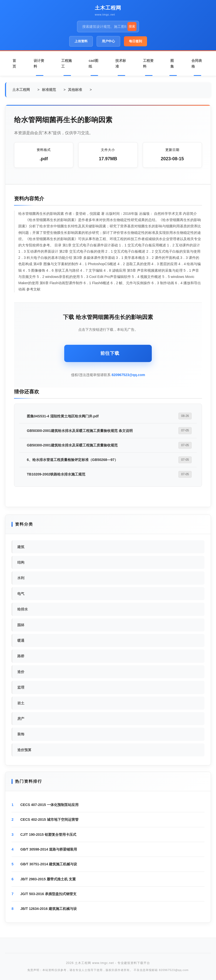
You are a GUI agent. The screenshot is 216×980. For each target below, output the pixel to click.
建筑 (21, 547)
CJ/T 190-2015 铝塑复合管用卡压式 (48, 835)
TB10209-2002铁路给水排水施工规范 (56, 474)
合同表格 (197, 63)
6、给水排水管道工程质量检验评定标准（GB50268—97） (72, 460)
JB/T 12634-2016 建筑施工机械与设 (49, 909)
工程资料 (148, 63)
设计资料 (39, 63)
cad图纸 (93, 63)
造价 (21, 672)
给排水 (23, 609)
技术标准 (121, 63)
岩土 (21, 703)
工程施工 (66, 63)
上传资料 (81, 41)
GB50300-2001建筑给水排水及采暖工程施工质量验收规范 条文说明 (80, 431)
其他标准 (75, 90)
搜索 (132, 26)
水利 (21, 578)
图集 (172, 63)
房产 (21, 719)
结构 (21, 562)
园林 (21, 625)
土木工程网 (108, 8)
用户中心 (108, 41)
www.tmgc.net (105, 15)
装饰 (21, 734)
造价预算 (24, 750)
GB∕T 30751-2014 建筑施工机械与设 (49, 864)
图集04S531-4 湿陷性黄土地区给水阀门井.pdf (63, 416)
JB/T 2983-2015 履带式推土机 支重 (48, 879)
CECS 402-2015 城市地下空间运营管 (49, 820)
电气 (21, 594)
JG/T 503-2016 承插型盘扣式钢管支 (48, 894)
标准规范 (49, 90)
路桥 (21, 656)
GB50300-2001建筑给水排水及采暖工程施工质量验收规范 (72, 445)
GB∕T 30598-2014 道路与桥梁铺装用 (49, 849)
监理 (21, 687)
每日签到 (135, 41)
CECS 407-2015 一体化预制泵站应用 (49, 805)
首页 (14, 63)
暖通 (21, 640)
